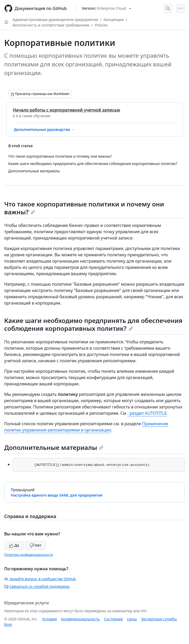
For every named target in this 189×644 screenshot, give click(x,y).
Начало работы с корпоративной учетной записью (66, 110)
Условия (50, 619)
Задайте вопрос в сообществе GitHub (40, 579)
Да (14, 545)
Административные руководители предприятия (55, 20)
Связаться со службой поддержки (37, 586)
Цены (132, 619)
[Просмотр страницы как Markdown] (40, 94)
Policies (101, 25)
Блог (8, 624)
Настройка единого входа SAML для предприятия (57, 495)
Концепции (114, 20)
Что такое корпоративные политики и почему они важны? (84, 208)
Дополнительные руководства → (44, 129)
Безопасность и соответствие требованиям (51, 25)
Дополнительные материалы (54, 447)
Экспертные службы (159, 619)
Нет (36, 545)
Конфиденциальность (80, 619)
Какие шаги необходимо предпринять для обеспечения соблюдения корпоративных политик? (93, 324)
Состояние (114, 619)
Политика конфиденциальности (29, 555)
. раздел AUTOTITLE (147, 413)
